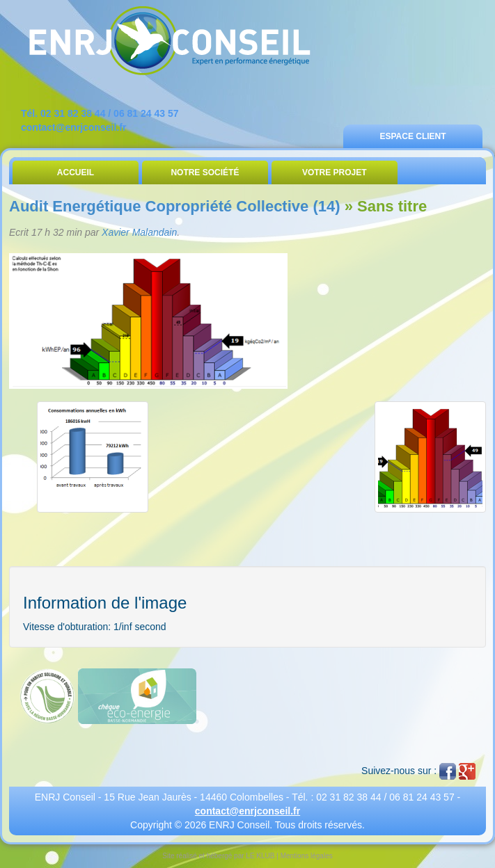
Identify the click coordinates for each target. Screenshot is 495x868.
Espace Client (412, 136)
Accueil (76, 172)
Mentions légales (307, 856)
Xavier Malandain (139, 232)
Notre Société (205, 172)
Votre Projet (335, 172)
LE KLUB (260, 856)
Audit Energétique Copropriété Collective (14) (175, 206)
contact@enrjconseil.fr (73, 127)
